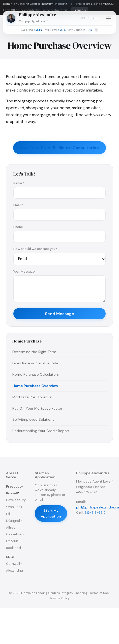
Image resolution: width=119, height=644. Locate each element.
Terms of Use (99, 593)
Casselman (15, 534)
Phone (18, 227)
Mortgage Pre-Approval (32, 397)
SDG (10, 557)
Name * (19, 183)
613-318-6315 (90, 18)
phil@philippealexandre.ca (98, 507)
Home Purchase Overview (35, 386)
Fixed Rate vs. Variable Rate (35, 363)
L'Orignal (13, 521)
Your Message (24, 272)
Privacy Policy (59, 598)
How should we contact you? (35, 249)
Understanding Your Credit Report (41, 431)
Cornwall (13, 564)
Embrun (12, 541)
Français (80, 10)
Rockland (13, 548)
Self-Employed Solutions (33, 419)
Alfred (11, 527)
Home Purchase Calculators (36, 374)
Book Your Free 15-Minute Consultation (59, 148)
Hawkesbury (16, 500)
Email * (18, 205)
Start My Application (51, 513)
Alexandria (14, 570)
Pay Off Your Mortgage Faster (37, 408)
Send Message (59, 314)
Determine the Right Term (34, 352)
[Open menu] (108, 18)
